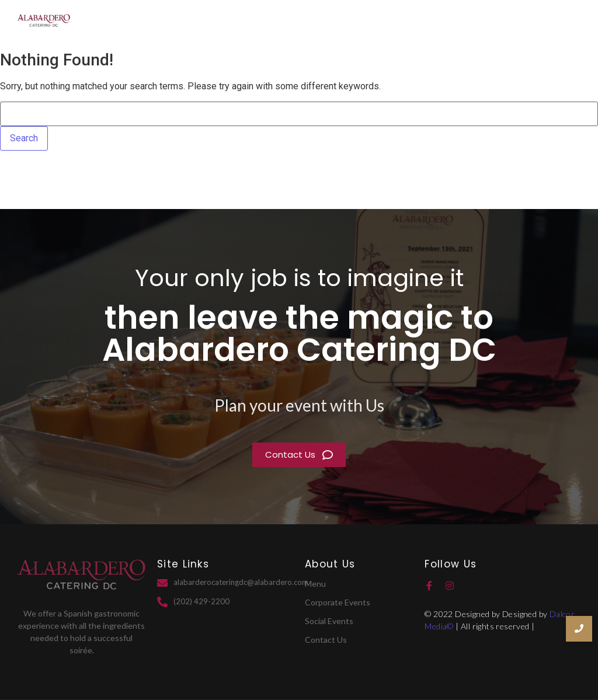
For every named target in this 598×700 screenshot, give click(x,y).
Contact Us (326, 640)
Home (355, 22)
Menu (515, 22)
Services (465, 22)
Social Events (329, 621)
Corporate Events (338, 602)
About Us (406, 22)
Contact (560, 22)
